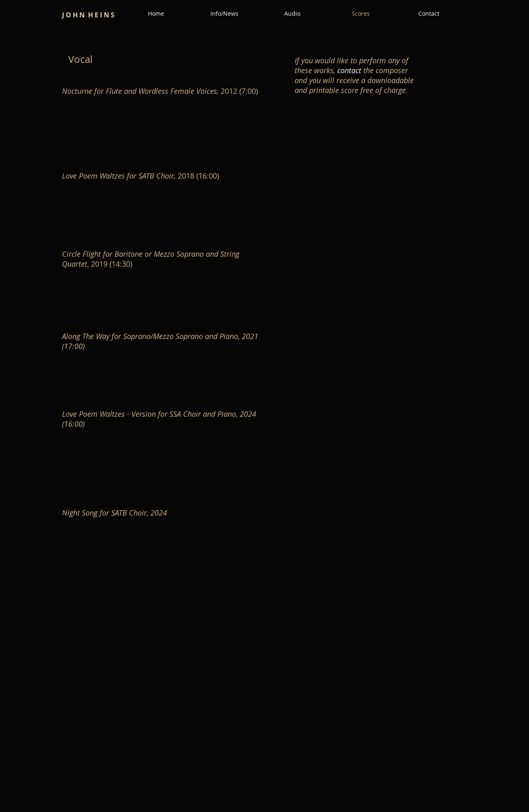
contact (349, 70)
